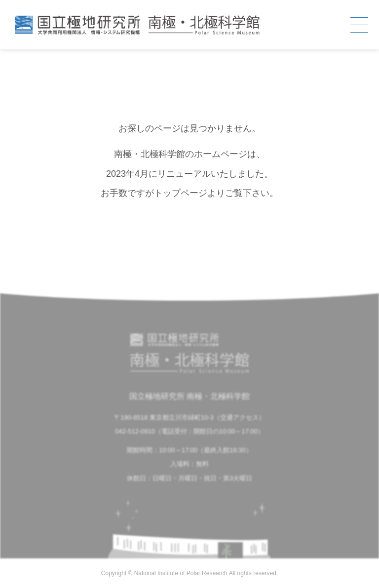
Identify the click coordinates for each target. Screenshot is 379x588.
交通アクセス (239, 417)
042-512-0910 (135, 431)
